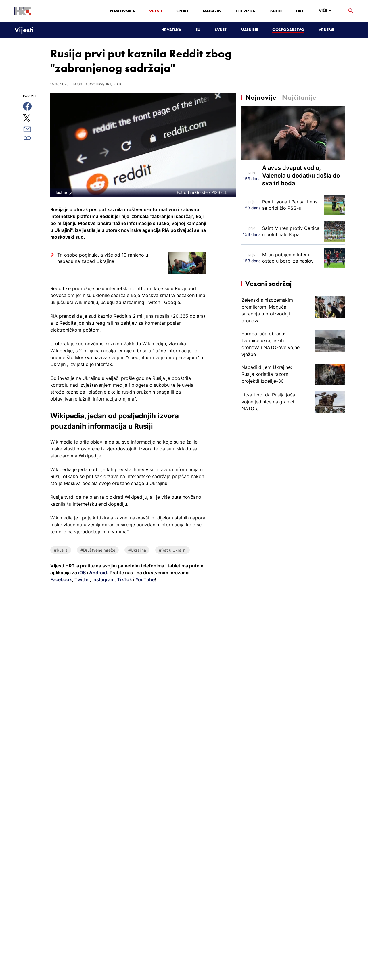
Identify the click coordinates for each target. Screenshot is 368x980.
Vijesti (156, 11)
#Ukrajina (137, 550)
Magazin (212, 11)
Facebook (61, 579)
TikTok (124, 579)
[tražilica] (351, 11)
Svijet (221, 30)
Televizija (245, 11)
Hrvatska (171, 30)
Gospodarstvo (288, 30)
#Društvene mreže (98, 550)
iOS (83, 573)
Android (98, 573)
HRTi (300, 11)
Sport (182, 11)
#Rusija (61, 550)
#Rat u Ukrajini (173, 550)
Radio (276, 11)
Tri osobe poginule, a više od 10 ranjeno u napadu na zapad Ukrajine (103, 258)
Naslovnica (122, 11)
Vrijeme (326, 30)
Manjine (249, 30)
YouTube (144, 579)
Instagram (103, 579)
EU (198, 30)
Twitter (82, 579)
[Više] (326, 11)
